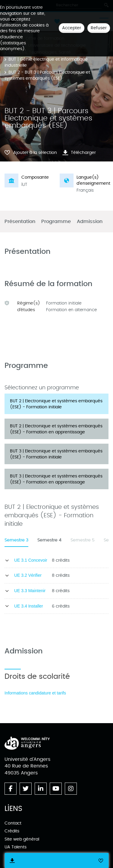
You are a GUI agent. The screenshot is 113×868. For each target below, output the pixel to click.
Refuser (99, 28)
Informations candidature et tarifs (35, 693)
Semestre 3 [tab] (16, 540)
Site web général (22, 839)
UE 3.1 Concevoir (31, 560)
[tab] (56, 404)
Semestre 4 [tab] (49, 540)
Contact (13, 823)
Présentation (20, 222)
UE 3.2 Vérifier (28, 575)
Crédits (12, 831)
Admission (90, 222)
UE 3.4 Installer (29, 606)
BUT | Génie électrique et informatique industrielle (46, 62)
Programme (56, 222)
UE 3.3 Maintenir (30, 591)
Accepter (72, 28)
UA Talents (16, 847)
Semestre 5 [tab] (83, 540)
